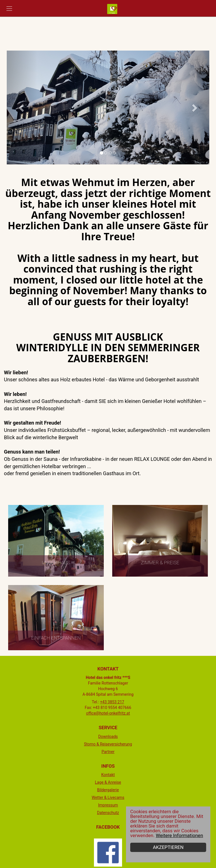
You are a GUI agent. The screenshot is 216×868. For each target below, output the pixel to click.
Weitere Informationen (179, 835)
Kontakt (108, 775)
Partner (108, 752)
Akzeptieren (168, 847)
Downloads (108, 736)
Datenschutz (108, 813)
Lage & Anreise (108, 782)
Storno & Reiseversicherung (108, 744)
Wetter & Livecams (108, 797)
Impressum (108, 805)
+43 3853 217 (112, 702)
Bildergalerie (108, 790)
